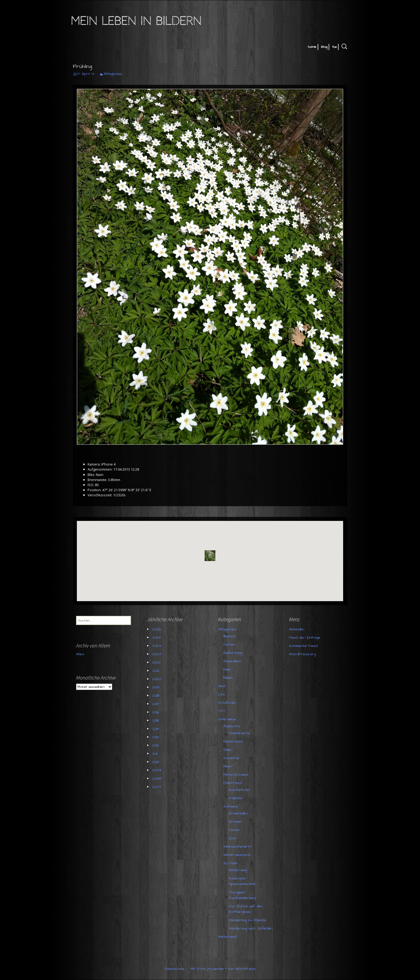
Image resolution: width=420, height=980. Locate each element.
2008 (157, 779)
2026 (157, 629)
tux (334, 47)
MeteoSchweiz (236, 775)
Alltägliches (113, 74)
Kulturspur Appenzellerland (242, 881)
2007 (157, 787)
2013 (156, 737)
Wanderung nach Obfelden (251, 928)
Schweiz (230, 806)
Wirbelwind (227, 937)
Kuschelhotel (239, 790)
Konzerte (231, 758)
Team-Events (239, 733)
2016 (156, 712)
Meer (228, 766)
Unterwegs (227, 719)
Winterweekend (237, 855)
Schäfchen (227, 703)
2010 (156, 762)
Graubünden (238, 813)
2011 (155, 754)
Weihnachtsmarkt (238, 846)
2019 (156, 687)
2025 (157, 638)
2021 (156, 671)
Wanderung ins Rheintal (247, 920)
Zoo (232, 838)
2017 (156, 704)
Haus (227, 669)
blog (324, 47)
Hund (222, 686)
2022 (157, 662)
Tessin (234, 830)
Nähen (228, 678)
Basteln (229, 636)
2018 (156, 696)
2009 (157, 770)
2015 (156, 720)
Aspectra (231, 726)
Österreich (233, 783)
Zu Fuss (230, 863)
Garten (229, 645)
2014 (156, 729)
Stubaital (236, 798)
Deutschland (233, 741)
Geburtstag (233, 653)
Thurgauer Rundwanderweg (242, 895)
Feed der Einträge (305, 638)
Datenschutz (175, 969)
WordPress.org (302, 654)
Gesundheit (232, 661)
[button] (210, 556)
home (312, 47)
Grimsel (235, 822)
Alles (80, 654)
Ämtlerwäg (238, 870)
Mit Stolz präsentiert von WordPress (223, 969)
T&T (222, 711)
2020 (157, 679)
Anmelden (297, 629)
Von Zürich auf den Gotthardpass (245, 909)
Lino (222, 694)
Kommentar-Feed (303, 646)
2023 (157, 654)
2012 (156, 745)
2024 (157, 646)
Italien (228, 750)
